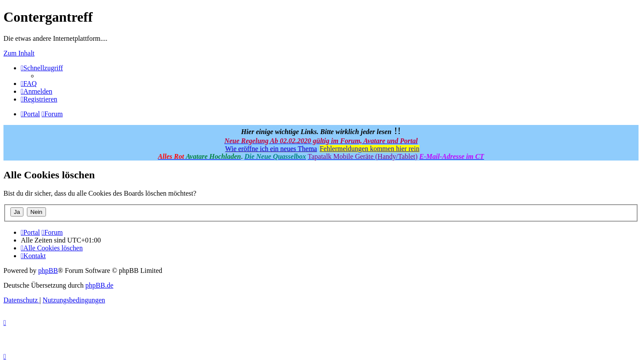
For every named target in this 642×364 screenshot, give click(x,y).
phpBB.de (99, 285)
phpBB (48, 271)
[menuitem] (29, 84)
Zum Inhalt (19, 53)
